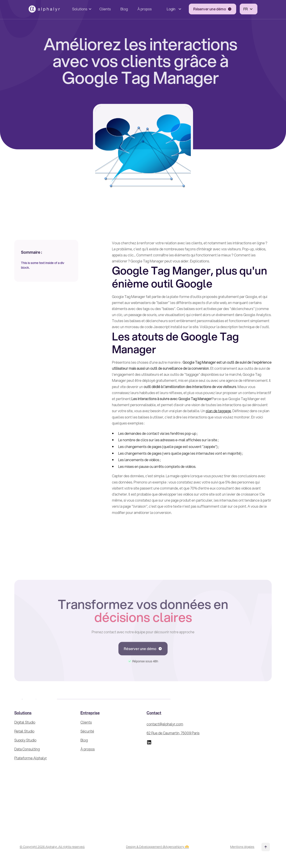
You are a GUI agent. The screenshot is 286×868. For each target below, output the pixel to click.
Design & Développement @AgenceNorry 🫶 (157, 847)
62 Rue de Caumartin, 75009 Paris (173, 733)
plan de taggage (218, 411)
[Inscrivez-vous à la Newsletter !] (242, 766)
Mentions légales (242, 847)
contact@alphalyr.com (165, 724)
